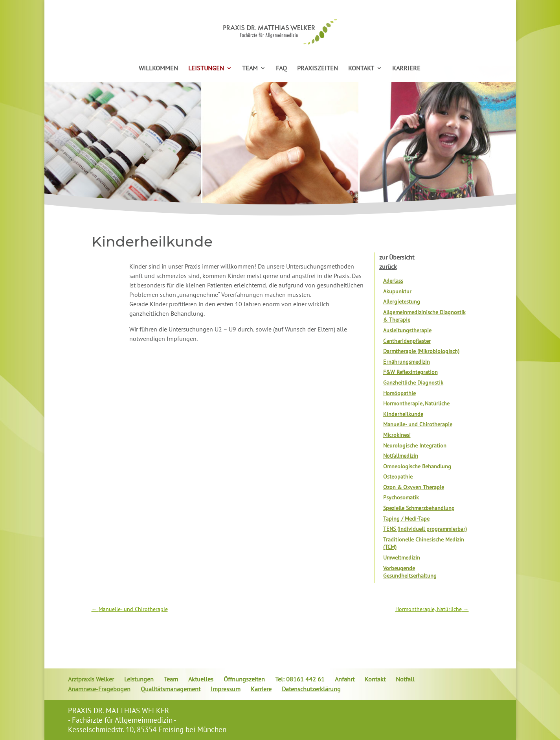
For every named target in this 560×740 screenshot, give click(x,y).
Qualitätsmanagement (171, 689)
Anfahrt (345, 679)
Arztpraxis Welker (91, 679)
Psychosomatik (401, 497)
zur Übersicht (397, 257)
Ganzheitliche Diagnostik (413, 383)
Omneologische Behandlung (417, 466)
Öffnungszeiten (244, 679)
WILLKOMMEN (158, 69)
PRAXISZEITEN (318, 69)
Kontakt (375, 679)
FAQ (281, 69)
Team (171, 679)
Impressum (226, 689)
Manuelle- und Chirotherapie (418, 424)
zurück (388, 267)
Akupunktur (397, 291)
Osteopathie (398, 477)
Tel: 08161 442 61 (300, 679)
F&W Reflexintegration (410, 372)
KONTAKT (361, 69)
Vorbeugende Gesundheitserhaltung (410, 572)
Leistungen (139, 679)
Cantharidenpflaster (407, 341)
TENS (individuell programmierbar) (425, 529)
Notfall (405, 679)
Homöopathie (399, 393)
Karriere (261, 689)
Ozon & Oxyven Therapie (414, 487)
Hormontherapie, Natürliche (416, 403)
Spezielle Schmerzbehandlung (419, 508)
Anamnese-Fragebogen (99, 689)
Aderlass (393, 281)
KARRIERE (406, 69)
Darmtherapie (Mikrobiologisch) (421, 351)
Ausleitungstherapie (407, 330)
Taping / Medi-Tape (406, 519)
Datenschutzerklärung (311, 689)
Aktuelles (201, 679)
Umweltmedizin (402, 558)
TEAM (250, 69)
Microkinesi (397, 435)
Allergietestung (402, 302)
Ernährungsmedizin (407, 362)
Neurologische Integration (415, 445)
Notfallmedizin (401, 456)
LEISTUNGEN (206, 69)
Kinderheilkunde (403, 414)
